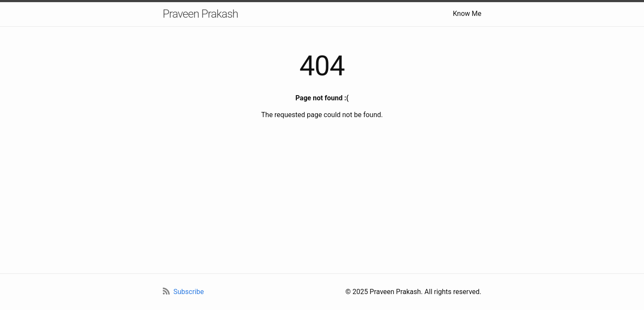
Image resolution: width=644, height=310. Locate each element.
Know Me (467, 14)
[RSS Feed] (184, 292)
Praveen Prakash (201, 14)
